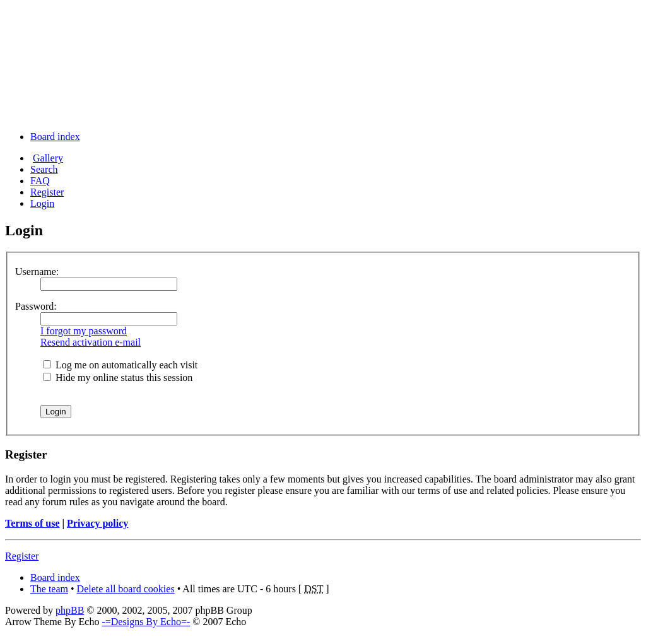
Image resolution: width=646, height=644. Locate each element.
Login (42, 203)
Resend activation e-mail (91, 342)
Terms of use (32, 523)
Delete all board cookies (126, 589)
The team (49, 589)
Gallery (48, 158)
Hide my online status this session (118, 378)
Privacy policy (97, 523)
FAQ (40, 181)
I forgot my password (84, 331)
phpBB (70, 610)
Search (44, 169)
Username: (37, 272)
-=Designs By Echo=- (146, 622)
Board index (55, 137)
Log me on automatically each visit (120, 365)
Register (47, 192)
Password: (36, 306)
